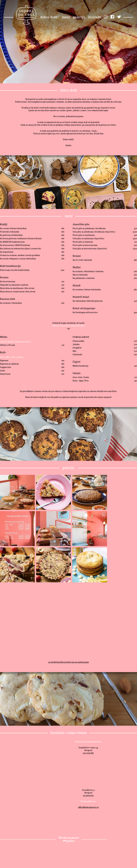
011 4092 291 (88, 795)
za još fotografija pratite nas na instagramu (69, 662)
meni (66, 17)
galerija (79, 17)
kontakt (95, 17)
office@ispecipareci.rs (88, 807)
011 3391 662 (88, 753)
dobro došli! (50, 17)
